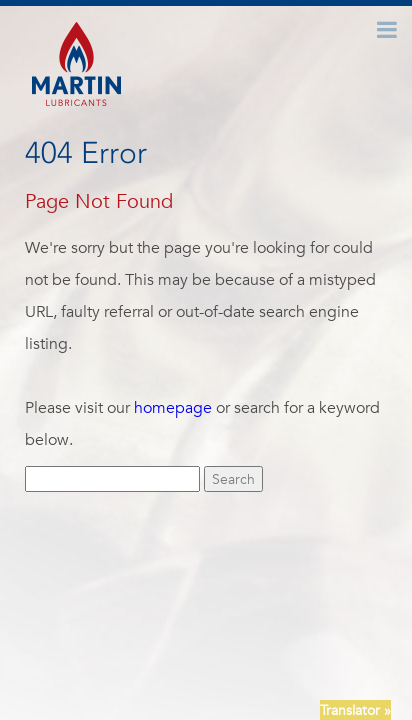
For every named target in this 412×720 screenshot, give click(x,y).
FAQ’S (338, 625)
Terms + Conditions (249, 646)
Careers (284, 625)
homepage (173, 408)
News (234, 625)
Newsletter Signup (121, 646)
